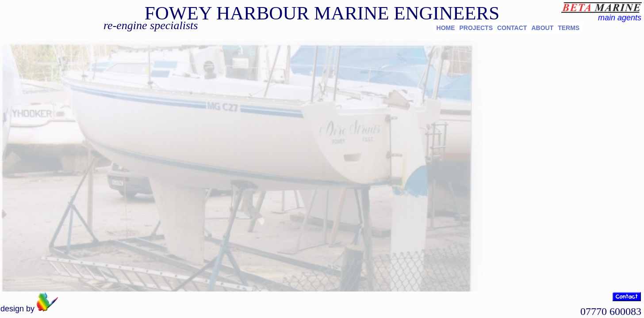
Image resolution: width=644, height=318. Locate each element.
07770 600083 (611, 311)
